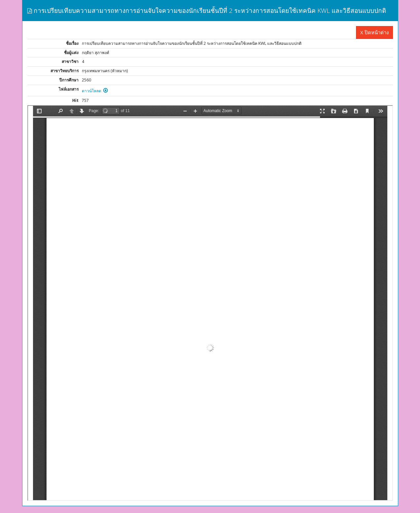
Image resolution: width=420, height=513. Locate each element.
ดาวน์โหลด (95, 91)
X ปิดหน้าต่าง (374, 32)
